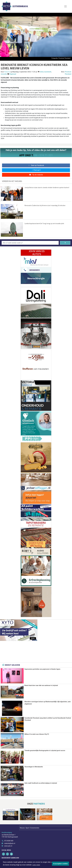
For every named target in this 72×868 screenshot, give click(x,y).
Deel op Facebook (36, 165)
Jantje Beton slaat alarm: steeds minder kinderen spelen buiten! (47, 187)
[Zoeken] (65, 243)
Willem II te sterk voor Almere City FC (37, 734)
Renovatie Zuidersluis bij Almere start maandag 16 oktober (45, 205)
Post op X (36, 170)
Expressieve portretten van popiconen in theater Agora (42, 669)
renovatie (4, 74)
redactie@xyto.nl (10, 843)
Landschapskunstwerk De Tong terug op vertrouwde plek (44, 223)
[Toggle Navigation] (65, 6)
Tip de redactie (36, 175)
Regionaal (13, 74)
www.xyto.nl (8, 846)
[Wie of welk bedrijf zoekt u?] (30, 243)
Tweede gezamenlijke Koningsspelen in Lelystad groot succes (45, 750)
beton (42, 72)
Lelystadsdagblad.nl (20, 6)
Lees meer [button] (36, 865)
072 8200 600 (9, 840)
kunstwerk (48, 72)
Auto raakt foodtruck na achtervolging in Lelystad (41, 783)
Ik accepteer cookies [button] (61, 864)
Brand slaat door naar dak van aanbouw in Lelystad (41, 685)
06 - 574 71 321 (43, 155)
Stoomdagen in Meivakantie (34, 767)
